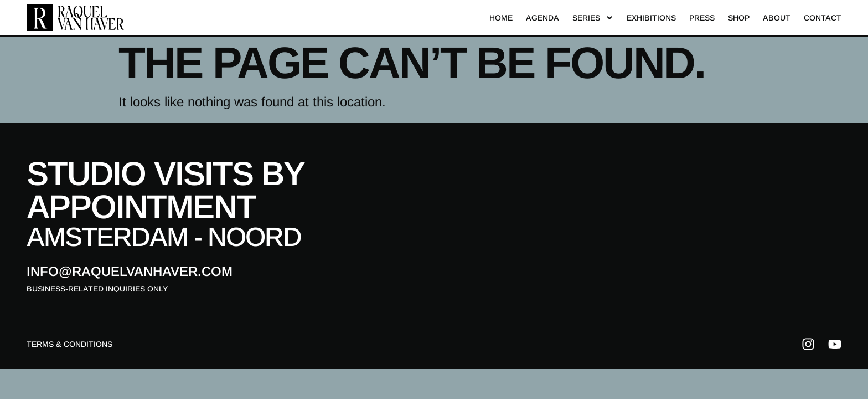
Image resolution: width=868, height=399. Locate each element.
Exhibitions (651, 18)
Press (702, 18)
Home (501, 18)
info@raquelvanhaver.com (130, 271)
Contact (823, 18)
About (777, 18)
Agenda (542, 18)
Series (593, 18)
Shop (739, 18)
